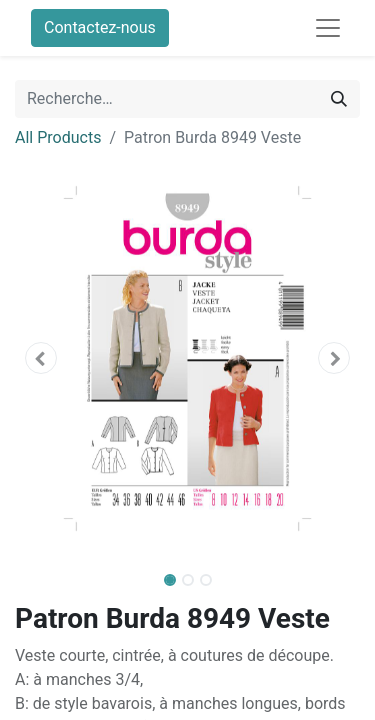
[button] (41, 358)
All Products (58, 137)
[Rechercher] (339, 99)
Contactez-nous (100, 27)
